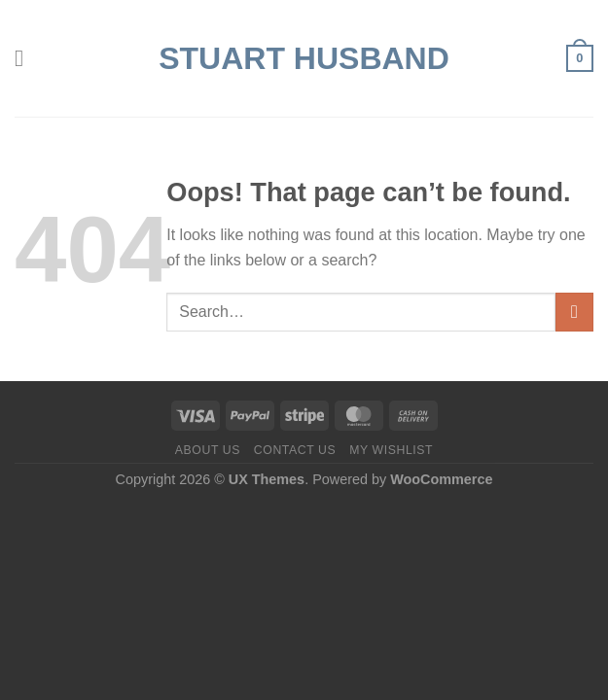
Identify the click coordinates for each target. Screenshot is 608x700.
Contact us (295, 450)
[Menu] (26, 58)
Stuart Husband (304, 58)
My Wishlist (391, 450)
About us (208, 450)
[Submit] (574, 312)
